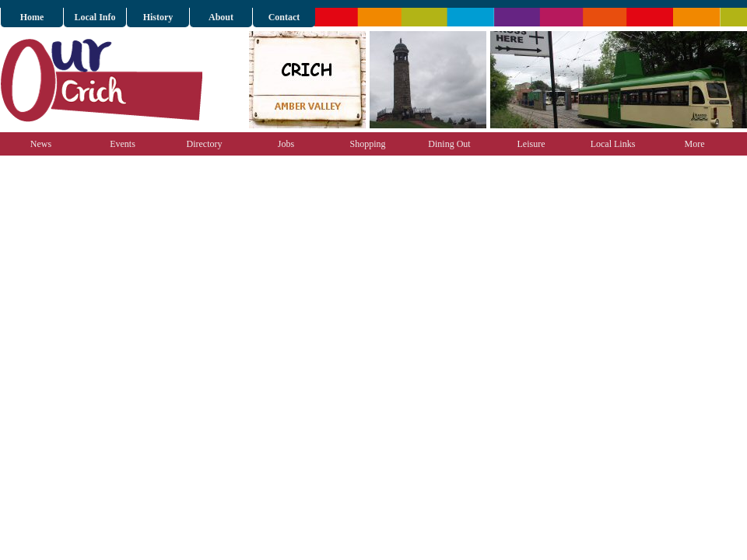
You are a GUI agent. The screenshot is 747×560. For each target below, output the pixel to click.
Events (123, 144)
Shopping (367, 144)
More (695, 144)
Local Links (613, 144)
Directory (205, 144)
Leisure (531, 144)
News (41, 144)
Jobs (286, 144)
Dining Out (449, 144)
